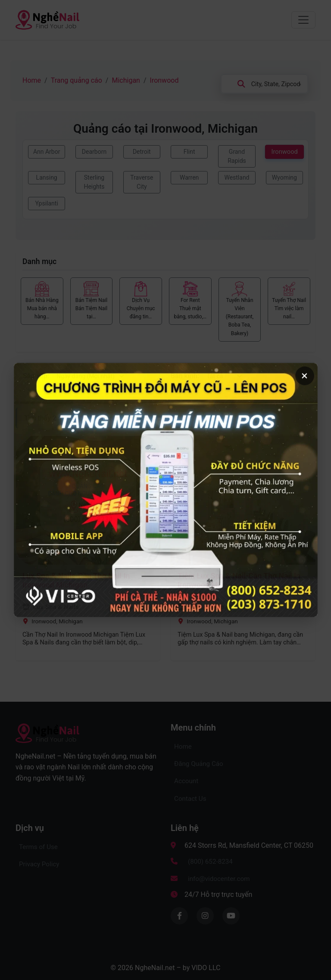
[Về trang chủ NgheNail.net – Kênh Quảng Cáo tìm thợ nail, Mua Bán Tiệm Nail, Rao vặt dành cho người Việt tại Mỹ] (47, 19)
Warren (189, 177)
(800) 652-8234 (210, 862)
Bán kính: (185, 376)
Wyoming (284, 177)
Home (32, 80)
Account (186, 781)
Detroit (142, 152)
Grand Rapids (237, 156)
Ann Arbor (47, 152)
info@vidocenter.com (219, 879)
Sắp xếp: (36, 376)
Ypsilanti (46, 203)
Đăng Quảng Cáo (199, 764)
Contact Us (190, 799)
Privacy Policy (39, 864)
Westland (237, 177)
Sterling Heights (94, 182)
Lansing (47, 177)
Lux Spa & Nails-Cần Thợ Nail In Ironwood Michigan (76, 580)
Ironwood (164, 80)
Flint (189, 152)
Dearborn (94, 152)
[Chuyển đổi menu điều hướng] (303, 20)
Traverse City (142, 182)
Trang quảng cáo (77, 80)
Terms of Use (38, 847)
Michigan (126, 80)
